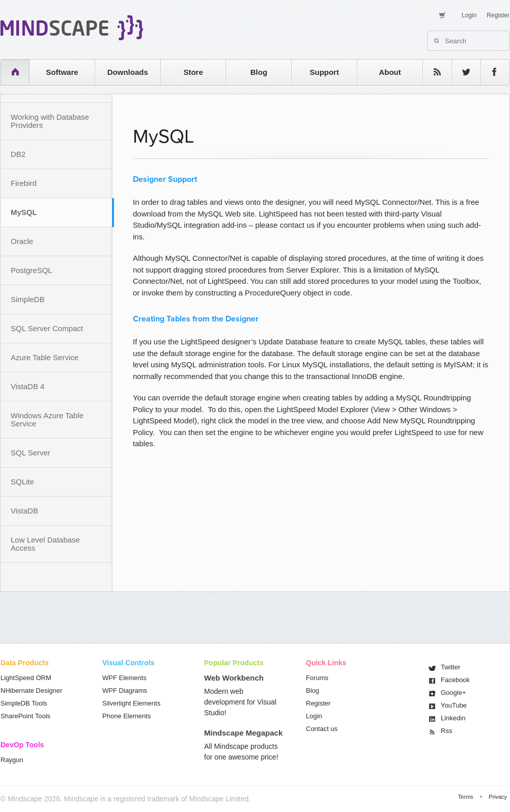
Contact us (322, 729)
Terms (466, 797)
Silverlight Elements (131, 703)
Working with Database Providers (50, 121)
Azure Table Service (45, 357)
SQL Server (31, 453)
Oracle (22, 241)
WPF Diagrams (125, 691)
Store (193, 72)
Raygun (12, 760)
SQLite (22, 482)
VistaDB (24, 511)
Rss (446, 731)
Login (469, 15)
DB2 (18, 154)
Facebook (455, 680)
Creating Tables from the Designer (196, 319)
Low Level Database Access (45, 544)
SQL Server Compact (47, 328)
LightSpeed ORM (26, 678)
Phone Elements (126, 716)
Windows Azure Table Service (47, 419)
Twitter (450, 667)
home (10, 72)
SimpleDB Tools (24, 703)
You (454, 705)
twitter (461, 72)
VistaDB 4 (27, 386)
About (390, 72)
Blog (259, 72)
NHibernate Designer (31, 691)
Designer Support (165, 179)
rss (432, 72)
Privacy (498, 797)
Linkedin (453, 718)
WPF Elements (124, 678)
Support (324, 72)
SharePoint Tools (25, 716)
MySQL (24, 212)
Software (62, 72)
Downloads (128, 72)
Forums (317, 678)
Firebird (24, 183)
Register (498, 15)
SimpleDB (28, 299)
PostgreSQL (32, 270)
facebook (490, 72)
